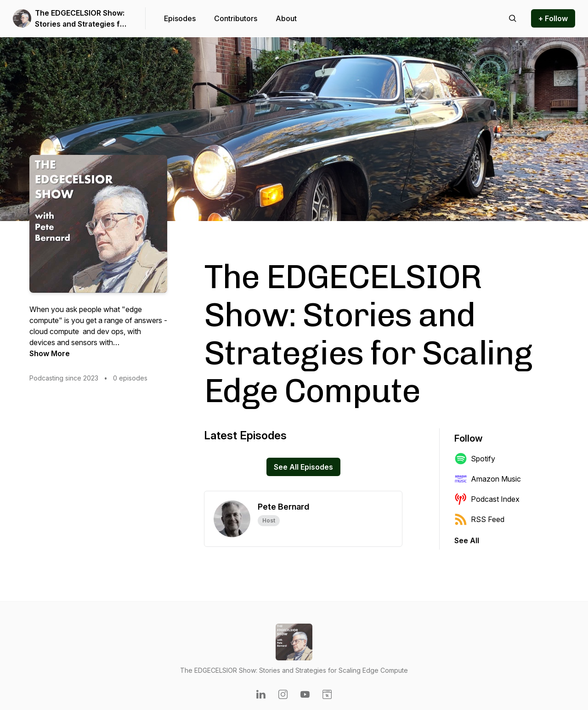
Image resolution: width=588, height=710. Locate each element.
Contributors (236, 18)
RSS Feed (479, 519)
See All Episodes (303, 467)
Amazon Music (488, 479)
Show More (50, 353)
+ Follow (553, 18)
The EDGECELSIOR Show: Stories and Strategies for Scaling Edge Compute (81, 19)
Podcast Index (487, 499)
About (286, 18)
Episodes (180, 18)
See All (467, 540)
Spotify (475, 459)
